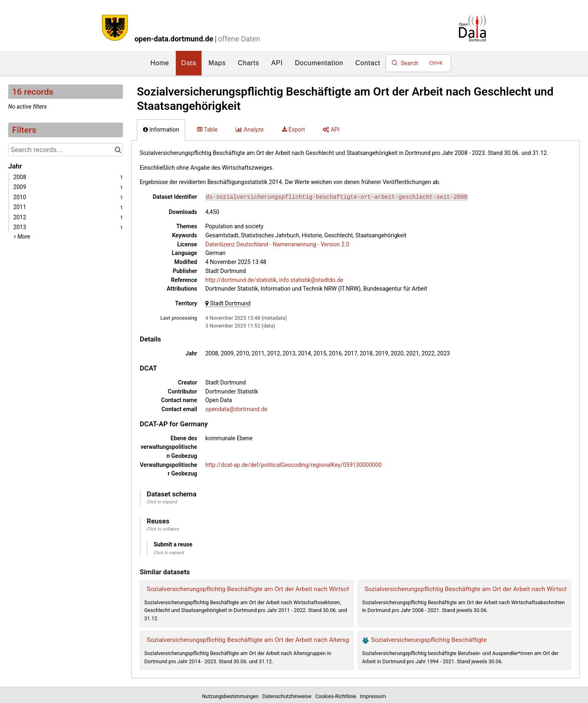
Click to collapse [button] (163, 529)
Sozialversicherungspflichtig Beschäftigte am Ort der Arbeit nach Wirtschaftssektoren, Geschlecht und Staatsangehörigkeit (318, 589)
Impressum (373, 696)
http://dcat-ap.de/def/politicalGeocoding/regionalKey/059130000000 (293, 465)
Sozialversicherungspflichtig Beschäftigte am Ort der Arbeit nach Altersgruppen (258, 640)
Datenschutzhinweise (288, 696)
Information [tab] (161, 130)
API (277, 63)
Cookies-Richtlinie (337, 696)
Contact (368, 63)
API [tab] (331, 130)
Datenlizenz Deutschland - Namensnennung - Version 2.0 (277, 244)
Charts (249, 63)
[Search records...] (66, 150)
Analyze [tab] (250, 130)
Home (160, 63)
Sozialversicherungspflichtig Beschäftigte (429, 640)
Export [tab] (294, 130)
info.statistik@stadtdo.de (311, 280)
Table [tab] (207, 130)
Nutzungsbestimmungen (232, 696)
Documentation (319, 63)
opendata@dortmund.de (236, 409)
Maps (217, 63)
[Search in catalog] (118, 150)
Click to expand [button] (162, 502)
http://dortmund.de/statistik (241, 280)
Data (189, 63)
